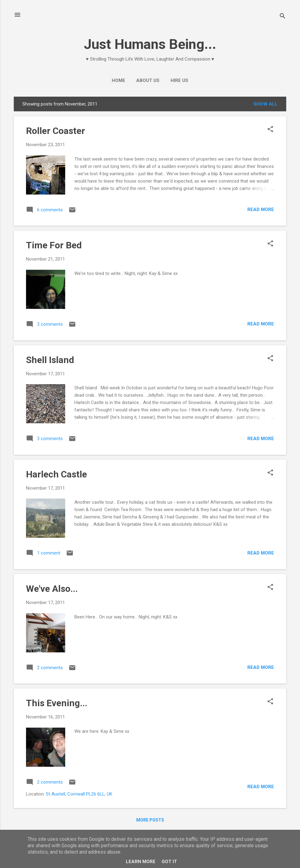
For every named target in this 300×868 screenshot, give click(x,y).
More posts (150, 820)
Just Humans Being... (150, 44)
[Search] (283, 17)
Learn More (141, 862)
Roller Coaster (56, 131)
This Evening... (57, 703)
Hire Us (179, 80)
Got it (169, 862)
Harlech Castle (56, 474)
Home (118, 80)
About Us (148, 80)
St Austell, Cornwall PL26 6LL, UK (79, 794)
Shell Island (50, 360)
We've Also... (52, 589)
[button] (270, 130)
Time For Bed (54, 245)
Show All (266, 104)
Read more (261, 210)
